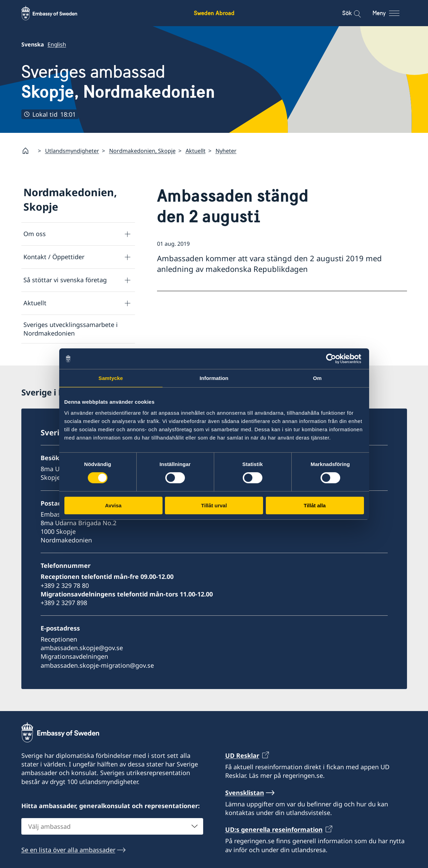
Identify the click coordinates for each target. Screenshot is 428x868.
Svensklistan (245, 793)
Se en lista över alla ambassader (68, 850)
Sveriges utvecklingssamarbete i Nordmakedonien (71, 329)
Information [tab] (214, 378)
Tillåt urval (214, 505)
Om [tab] (317, 378)
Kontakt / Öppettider (54, 257)
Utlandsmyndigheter (72, 151)
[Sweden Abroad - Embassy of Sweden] (56, 13)
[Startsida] (28, 151)
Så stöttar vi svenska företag (65, 280)
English (57, 44)
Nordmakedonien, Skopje (142, 151)
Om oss (35, 234)
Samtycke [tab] (111, 378)
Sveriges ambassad (118, 82)
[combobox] (112, 826)
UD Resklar (242, 755)
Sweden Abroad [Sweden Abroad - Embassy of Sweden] (214, 13)
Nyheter (226, 151)
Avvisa (113, 505)
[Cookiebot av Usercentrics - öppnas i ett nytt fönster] (334, 359)
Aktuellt (196, 151)
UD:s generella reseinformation (274, 829)
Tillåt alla (315, 505)
